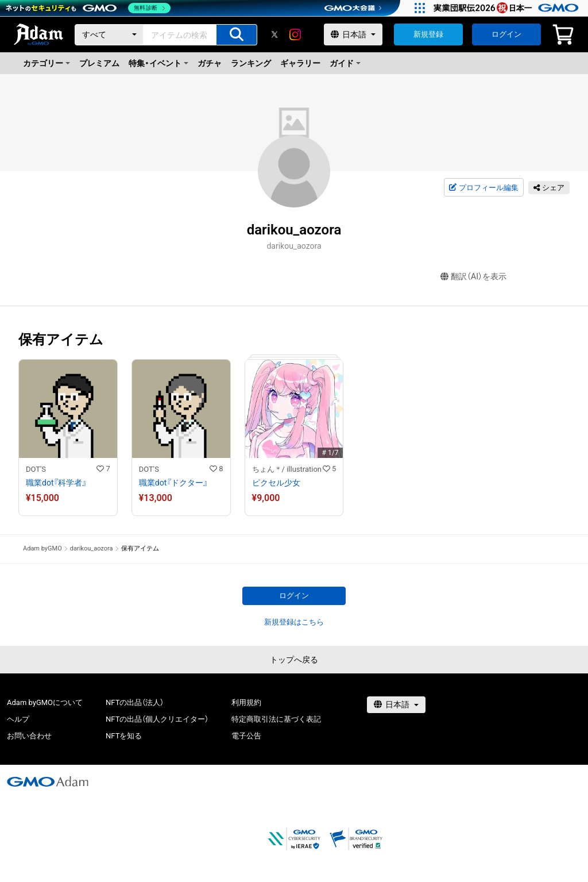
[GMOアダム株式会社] (48, 781)
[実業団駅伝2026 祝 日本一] (508, 8)
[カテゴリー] (109, 35)
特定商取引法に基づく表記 (276, 719)
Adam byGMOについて (45, 702)
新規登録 (428, 34)
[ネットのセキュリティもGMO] (88, 8)
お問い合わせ (29, 736)
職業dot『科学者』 (56, 483)
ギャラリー (300, 63)
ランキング (251, 63)
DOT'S (36, 469)
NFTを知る (124, 736)
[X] (274, 34)
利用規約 (246, 702)
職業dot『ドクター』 (173, 483)
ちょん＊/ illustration (287, 469)
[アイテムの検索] (237, 35)
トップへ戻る (294, 660)
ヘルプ (18, 719)
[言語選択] (353, 34)
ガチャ (210, 63)
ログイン (506, 34)
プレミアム (99, 63)
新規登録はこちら (294, 622)
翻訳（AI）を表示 (473, 277)
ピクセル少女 (276, 483)
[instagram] (295, 34)
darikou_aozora (92, 548)
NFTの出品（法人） (135, 702)
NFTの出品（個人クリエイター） (157, 719)
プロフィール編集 (483, 188)
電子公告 (246, 736)
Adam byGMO (42, 548)
